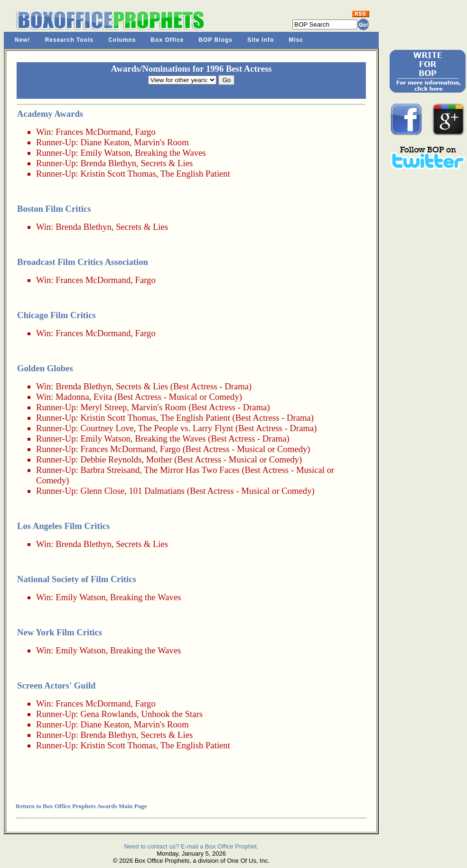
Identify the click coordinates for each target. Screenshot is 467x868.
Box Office (168, 40)
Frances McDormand (93, 132)
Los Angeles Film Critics (63, 526)
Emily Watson (105, 153)
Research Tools (69, 40)
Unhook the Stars (172, 714)
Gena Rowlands (108, 714)
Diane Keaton (105, 142)
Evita (103, 397)
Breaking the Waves (170, 153)
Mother (159, 459)
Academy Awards (50, 114)
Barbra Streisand (110, 470)
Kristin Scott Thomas (118, 174)
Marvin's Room (161, 142)
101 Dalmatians (157, 491)
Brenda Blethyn (108, 163)
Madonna (72, 397)
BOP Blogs (216, 40)
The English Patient (195, 174)
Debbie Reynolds (111, 459)
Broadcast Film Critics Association (83, 262)
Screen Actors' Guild (56, 685)
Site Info (261, 40)
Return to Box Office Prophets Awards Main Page (81, 806)
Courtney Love (107, 428)
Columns (122, 40)
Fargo (145, 132)
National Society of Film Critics (77, 579)
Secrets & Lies (167, 163)
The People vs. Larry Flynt (186, 428)
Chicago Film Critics (56, 315)
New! (23, 40)
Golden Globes (45, 368)
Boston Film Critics (54, 209)
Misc (296, 40)
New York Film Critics (60, 632)
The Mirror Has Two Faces (191, 470)
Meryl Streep (103, 407)
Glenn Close (102, 491)
